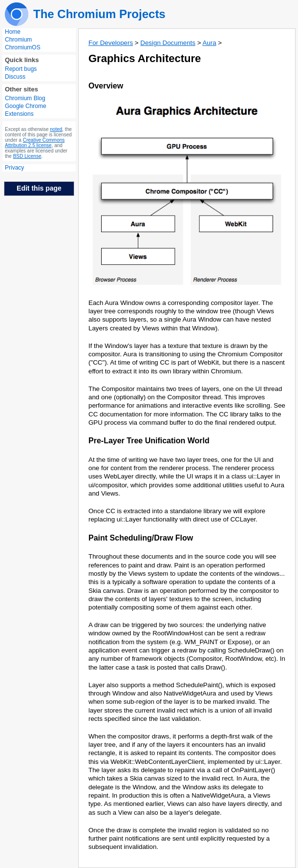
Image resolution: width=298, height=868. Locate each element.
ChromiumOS (23, 47)
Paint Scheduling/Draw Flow (141, 538)
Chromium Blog (25, 98)
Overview (106, 86)
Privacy (14, 168)
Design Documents (168, 43)
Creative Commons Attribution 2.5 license (35, 143)
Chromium (18, 40)
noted (56, 129)
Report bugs (21, 69)
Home (13, 32)
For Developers (111, 43)
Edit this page (39, 188)
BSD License (27, 156)
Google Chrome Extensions (26, 110)
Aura (209, 43)
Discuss (15, 77)
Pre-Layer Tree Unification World (149, 441)
